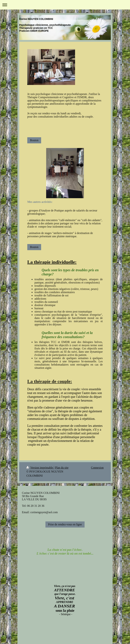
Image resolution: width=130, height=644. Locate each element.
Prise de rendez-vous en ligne (65, 524)
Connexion (97, 468)
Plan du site (62, 468)
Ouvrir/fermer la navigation (65, 5)
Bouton (34, 140)
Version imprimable (40, 468)
